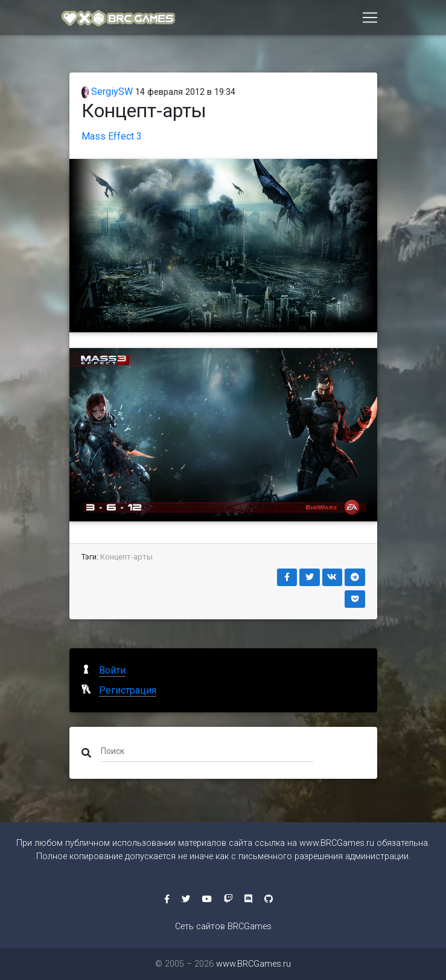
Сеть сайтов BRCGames (223, 927)
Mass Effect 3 (112, 136)
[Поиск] (207, 750)
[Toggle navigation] (370, 20)
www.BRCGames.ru (337, 843)
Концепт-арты (126, 557)
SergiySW (107, 92)
